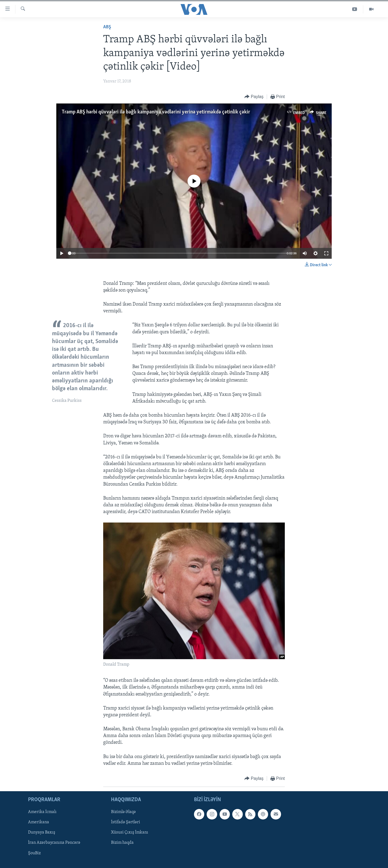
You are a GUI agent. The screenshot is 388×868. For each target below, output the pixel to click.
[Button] (254, 97)
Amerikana (39, 822)
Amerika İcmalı (42, 812)
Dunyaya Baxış (42, 833)
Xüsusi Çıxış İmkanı (130, 833)
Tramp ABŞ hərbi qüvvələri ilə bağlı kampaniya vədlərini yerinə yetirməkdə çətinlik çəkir (156, 112)
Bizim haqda (122, 843)
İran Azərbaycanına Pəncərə (54, 843)
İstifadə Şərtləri (126, 822)
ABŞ (107, 27)
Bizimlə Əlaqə (123, 812)
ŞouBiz (34, 853)
